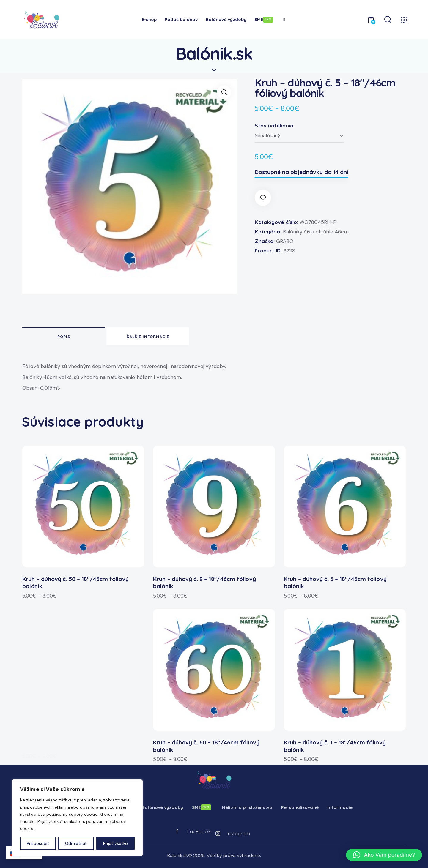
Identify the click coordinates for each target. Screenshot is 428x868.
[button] (224, 92)
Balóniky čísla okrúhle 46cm (316, 232)
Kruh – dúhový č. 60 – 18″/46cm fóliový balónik (206, 743)
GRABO (285, 241)
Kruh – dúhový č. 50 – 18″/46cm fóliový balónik (75, 580)
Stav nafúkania (274, 126)
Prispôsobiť (38, 843)
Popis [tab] (64, 337)
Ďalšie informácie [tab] (148, 337)
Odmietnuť (76, 843)
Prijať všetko (115, 843)
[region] (77, 818)
